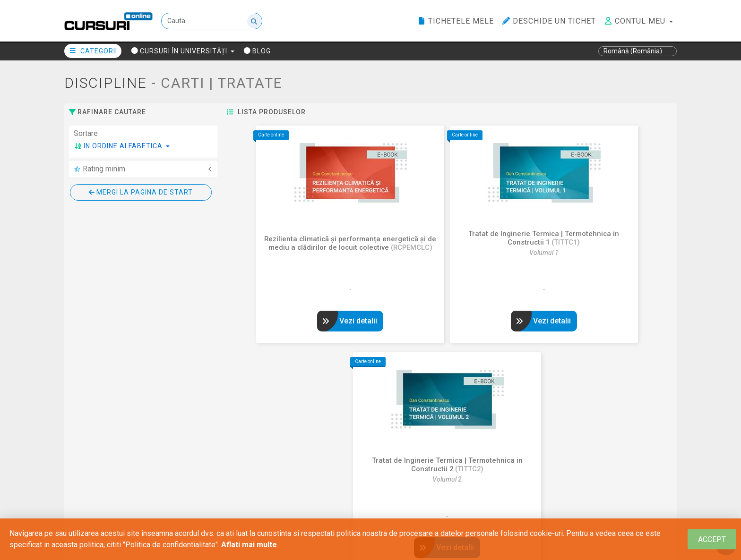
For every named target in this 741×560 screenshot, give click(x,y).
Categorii (93, 51)
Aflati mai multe (249, 545)
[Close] (712, 539)
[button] (122, 146)
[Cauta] (212, 21)
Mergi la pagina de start (141, 192)
